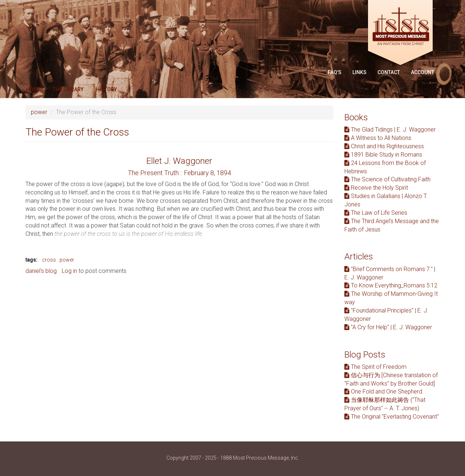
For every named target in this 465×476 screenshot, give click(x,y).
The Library (68, 89)
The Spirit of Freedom (375, 367)
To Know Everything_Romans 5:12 (391, 285)
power (39, 112)
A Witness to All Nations (378, 138)
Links (359, 72)
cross (49, 260)
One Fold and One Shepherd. (384, 392)
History (106, 89)
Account (422, 72)
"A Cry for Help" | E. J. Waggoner (388, 327)
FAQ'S (335, 72)
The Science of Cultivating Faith (387, 179)
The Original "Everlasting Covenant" (392, 417)
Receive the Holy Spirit (376, 188)
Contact (389, 72)
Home (33, 89)
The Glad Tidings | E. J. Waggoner (390, 130)
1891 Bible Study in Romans (383, 155)
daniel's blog (41, 271)
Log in (69, 271)
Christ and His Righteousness (384, 146)
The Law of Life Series (376, 213)
